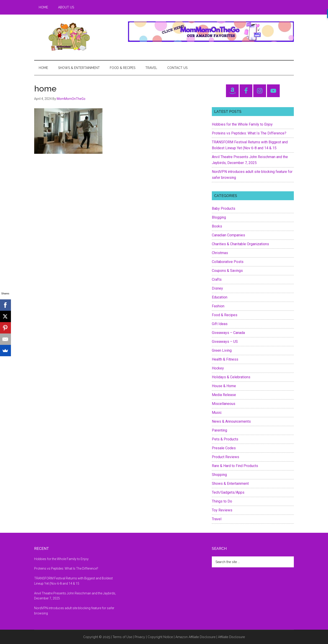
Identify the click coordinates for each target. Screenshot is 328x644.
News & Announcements (231, 421)
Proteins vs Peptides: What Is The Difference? (249, 133)
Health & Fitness (225, 359)
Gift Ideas (220, 324)
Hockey (218, 368)
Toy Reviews (222, 510)
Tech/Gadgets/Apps (228, 492)
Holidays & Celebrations (231, 377)
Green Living (222, 350)
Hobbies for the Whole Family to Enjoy (242, 124)
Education (220, 297)
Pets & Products (225, 439)
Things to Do (222, 501)
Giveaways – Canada (228, 333)
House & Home (224, 386)
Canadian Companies (228, 235)
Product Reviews (225, 457)
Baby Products (224, 208)
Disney (217, 288)
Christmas (220, 253)
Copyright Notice (160, 637)
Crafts (217, 279)
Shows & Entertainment (230, 484)
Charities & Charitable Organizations (240, 244)
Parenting (219, 430)
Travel (217, 519)
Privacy (140, 637)
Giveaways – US (225, 342)
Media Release (224, 395)
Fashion (218, 306)
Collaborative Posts (228, 262)
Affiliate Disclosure (231, 637)
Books (217, 226)
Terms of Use (122, 637)
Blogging (219, 217)
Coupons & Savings (227, 271)
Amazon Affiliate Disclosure (195, 637)
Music (217, 413)
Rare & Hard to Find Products (235, 466)
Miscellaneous (224, 404)
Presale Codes (224, 448)
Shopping (219, 475)
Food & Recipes (225, 315)
